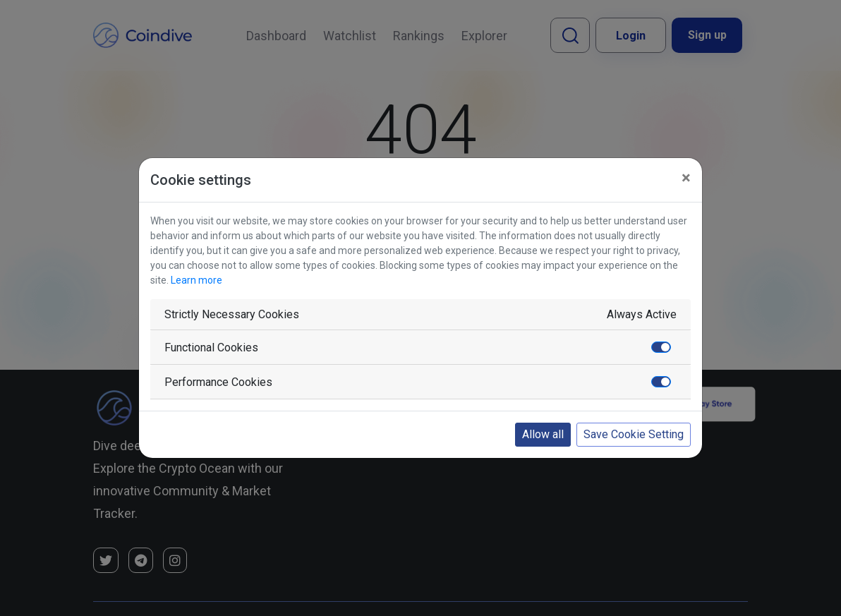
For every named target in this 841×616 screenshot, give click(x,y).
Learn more (196, 280)
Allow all (543, 434)
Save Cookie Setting (634, 434)
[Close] (686, 178)
